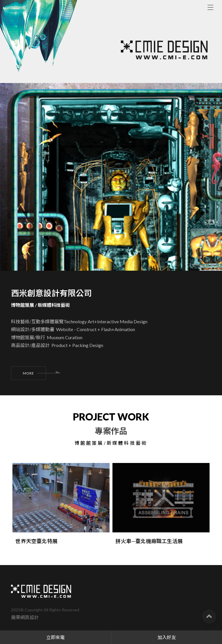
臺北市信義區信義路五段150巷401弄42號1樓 (83, 607)
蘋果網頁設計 (25, 589)
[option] (111, 216)
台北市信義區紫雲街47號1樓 (80, 616)
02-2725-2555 (42, 626)
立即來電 (55, 637)
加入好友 (167, 637)
